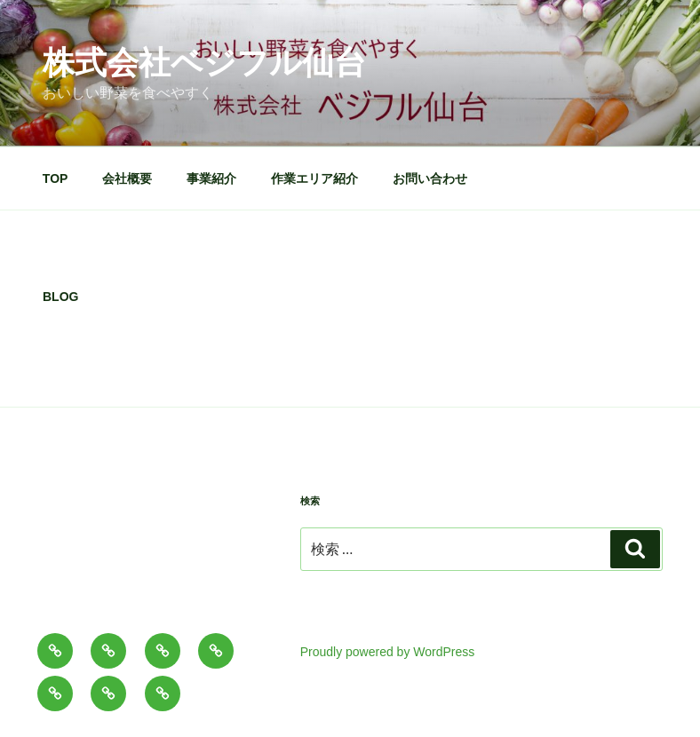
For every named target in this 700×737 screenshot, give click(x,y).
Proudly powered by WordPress (388, 652)
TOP (56, 178)
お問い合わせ (430, 178)
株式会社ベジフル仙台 (204, 63)
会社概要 (127, 178)
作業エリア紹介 (314, 178)
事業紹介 (211, 178)
